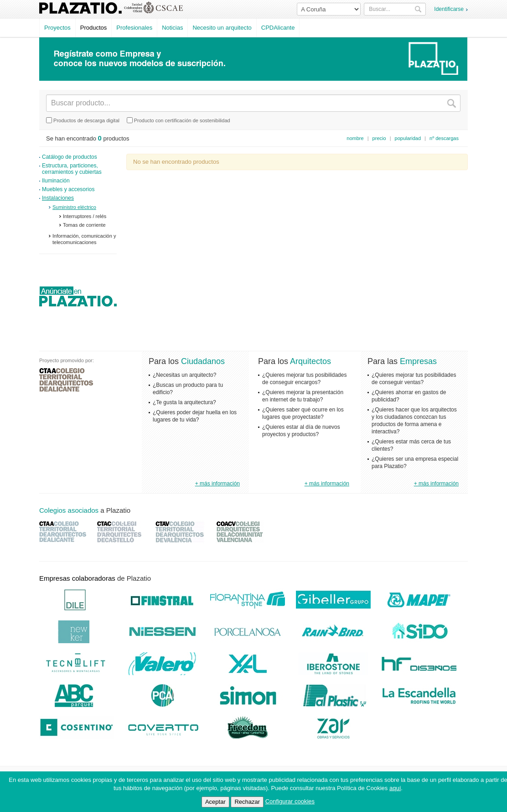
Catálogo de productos (70, 157)
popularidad (408, 138)
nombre (355, 138)
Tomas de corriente (84, 225)
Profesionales (134, 28)
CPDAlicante (278, 28)
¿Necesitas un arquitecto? (184, 375)
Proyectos (57, 28)
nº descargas (444, 138)
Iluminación (56, 181)
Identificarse (449, 9)
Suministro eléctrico (74, 207)
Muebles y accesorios (68, 189)
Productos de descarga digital (83, 120)
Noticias (172, 28)
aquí (395, 788)
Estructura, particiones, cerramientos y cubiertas (72, 169)
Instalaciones (58, 198)
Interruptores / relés (85, 216)
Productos (94, 28)
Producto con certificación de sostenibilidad (178, 120)
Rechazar (247, 802)
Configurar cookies (290, 801)
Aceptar (215, 802)
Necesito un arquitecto (222, 28)
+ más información (217, 484)
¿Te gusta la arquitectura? (184, 402)
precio (379, 138)
